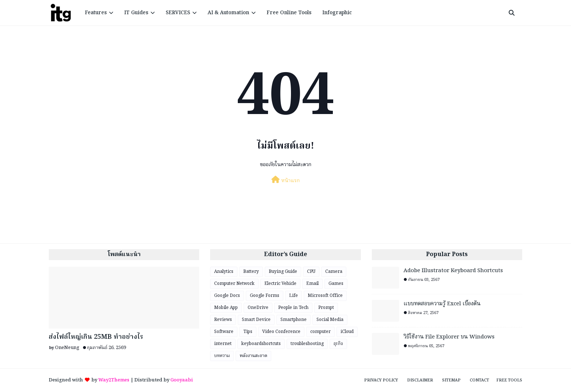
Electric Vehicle (280, 284)
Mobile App (226, 308)
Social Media (330, 320)
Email (312, 284)
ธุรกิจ (338, 344)
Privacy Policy (381, 380)
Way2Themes (114, 380)
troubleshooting (307, 344)
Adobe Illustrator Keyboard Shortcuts (453, 271)
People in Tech (293, 308)
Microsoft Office (325, 296)
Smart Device (256, 320)
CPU (311, 272)
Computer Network (234, 284)
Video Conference (281, 332)
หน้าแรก (285, 180)
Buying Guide (283, 272)
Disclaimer (420, 380)
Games (336, 284)
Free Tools (509, 380)
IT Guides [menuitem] (136, 13)
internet (223, 344)
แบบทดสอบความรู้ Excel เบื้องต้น (442, 304)
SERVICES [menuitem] (178, 13)
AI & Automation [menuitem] (228, 13)
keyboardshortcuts (261, 344)
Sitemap (451, 380)
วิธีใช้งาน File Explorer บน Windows (449, 337)
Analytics (224, 272)
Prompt (326, 308)
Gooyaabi (182, 380)
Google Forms (265, 296)
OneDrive (258, 308)
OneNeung (67, 348)
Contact (479, 380)
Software (224, 332)
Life (294, 296)
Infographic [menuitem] (337, 13)
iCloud (347, 332)
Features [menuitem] (96, 13)
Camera (334, 272)
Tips (248, 332)
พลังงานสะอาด (253, 356)
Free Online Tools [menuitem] (289, 13)
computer (320, 332)
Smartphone (294, 320)
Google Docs (227, 296)
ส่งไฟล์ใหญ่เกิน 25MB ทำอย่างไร (96, 337)
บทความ (222, 356)
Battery (251, 272)
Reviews (223, 320)
